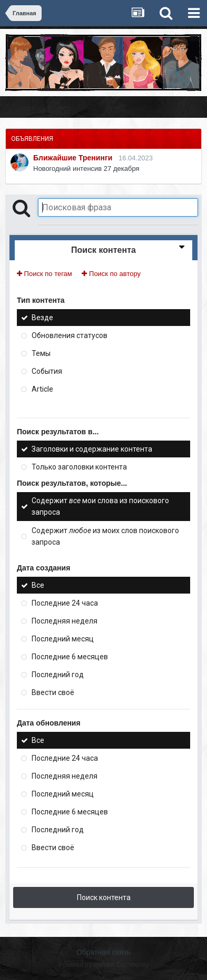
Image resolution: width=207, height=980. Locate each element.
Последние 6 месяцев (70, 657)
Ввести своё (53, 692)
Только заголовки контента (79, 467)
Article (42, 389)
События (47, 371)
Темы (41, 353)
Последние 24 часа (65, 603)
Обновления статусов (70, 335)
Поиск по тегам (45, 274)
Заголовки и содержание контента (92, 449)
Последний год (58, 675)
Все (38, 585)
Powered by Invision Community (103, 965)
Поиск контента (104, 897)
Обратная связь (103, 952)
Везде (42, 318)
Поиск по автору (111, 274)
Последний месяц (63, 639)
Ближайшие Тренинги (73, 158)
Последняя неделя (65, 621)
